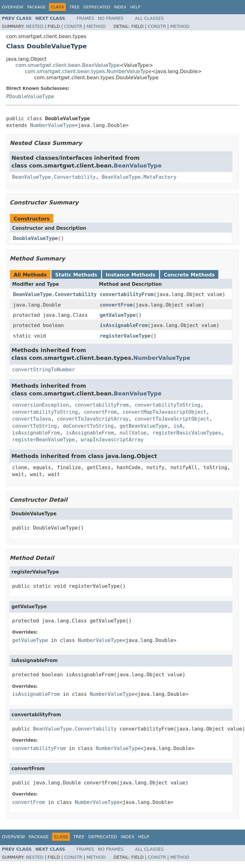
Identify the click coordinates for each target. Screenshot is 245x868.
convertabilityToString (167, 405)
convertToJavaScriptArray (93, 419)
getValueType (118, 315)
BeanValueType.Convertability (54, 177)
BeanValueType (138, 166)
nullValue (133, 433)
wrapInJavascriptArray (112, 440)
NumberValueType (53, 125)
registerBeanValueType (43, 440)
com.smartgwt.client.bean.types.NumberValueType (88, 71)
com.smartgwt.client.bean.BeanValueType (68, 65)
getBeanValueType (144, 426)
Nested (35, 26)
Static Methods (76, 275)
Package (36, 7)
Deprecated (97, 7)
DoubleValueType (36, 238)
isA (178, 426)
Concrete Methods (189, 275)
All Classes (149, 18)
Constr (73, 26)
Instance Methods (131, 275)
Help (135, 7)
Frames (85, 18)
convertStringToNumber (43, 370)
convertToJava (31, 419)
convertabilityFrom (127, 294)
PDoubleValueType (30, 96)
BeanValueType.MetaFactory (139, 177)
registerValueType (125, 336)
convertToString (35, 426)
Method (96, 26)
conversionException (40, 405)
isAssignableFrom (124, 325)
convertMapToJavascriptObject (164, 412)
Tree (74, 7)
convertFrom (116, 305)
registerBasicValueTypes (187, 433)
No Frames (111, 18)
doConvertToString (88, 426)
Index (120, 7)
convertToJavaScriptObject (172, 419)
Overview (13, 7)
